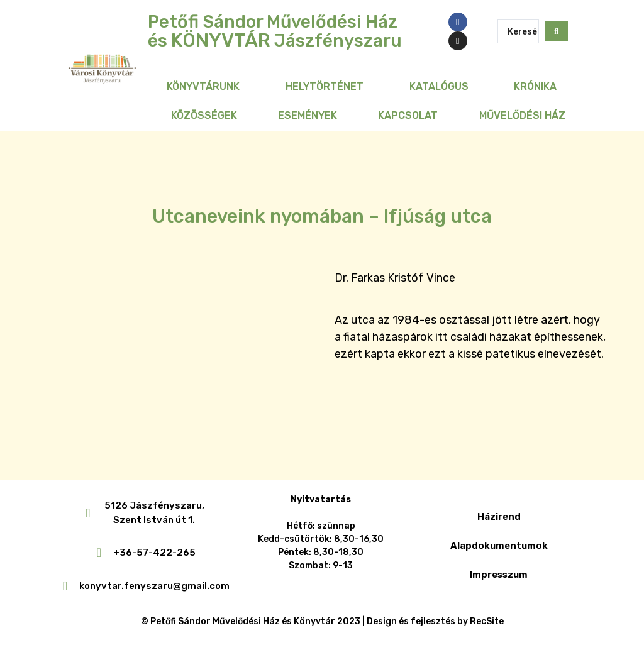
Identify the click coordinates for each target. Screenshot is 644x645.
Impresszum (499, 575)
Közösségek (204, 115)
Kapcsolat (408, 115)
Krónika (535, 86)
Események (308, 115)
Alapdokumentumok (499, 546)
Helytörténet (325, 86)
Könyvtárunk (203, 86)
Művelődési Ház (522, 115)
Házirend (499, 517)
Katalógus (439, 86)
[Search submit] (556, 31)
